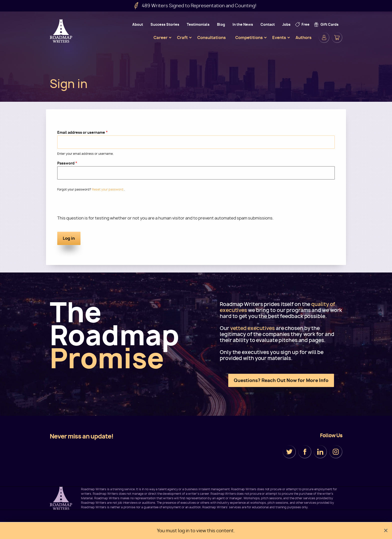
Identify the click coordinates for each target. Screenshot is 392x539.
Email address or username (81, 132)
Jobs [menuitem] (286, 24)
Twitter (289, 452)
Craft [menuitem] (182, 37)
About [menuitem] (138, 24)
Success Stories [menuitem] (165, 24)
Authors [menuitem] (303, 37)
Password (66, 163)
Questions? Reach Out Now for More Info (281, 380)
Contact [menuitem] (268, 24)
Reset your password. (108, 189)
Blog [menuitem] (221, 24)
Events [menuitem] (279, 37)
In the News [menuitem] (243, 24)
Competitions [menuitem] (249, 37)
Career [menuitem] (160, 37)
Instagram (336, 452)
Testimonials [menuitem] (198, 24)
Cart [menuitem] (337, 37)
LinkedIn (320, 452)
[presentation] (95, 205)
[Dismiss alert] (386, 531)
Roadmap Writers (61, 31)
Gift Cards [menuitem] (329, 24)
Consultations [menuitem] (211, 37)
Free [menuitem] (305, 24)
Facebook (305, 452)
